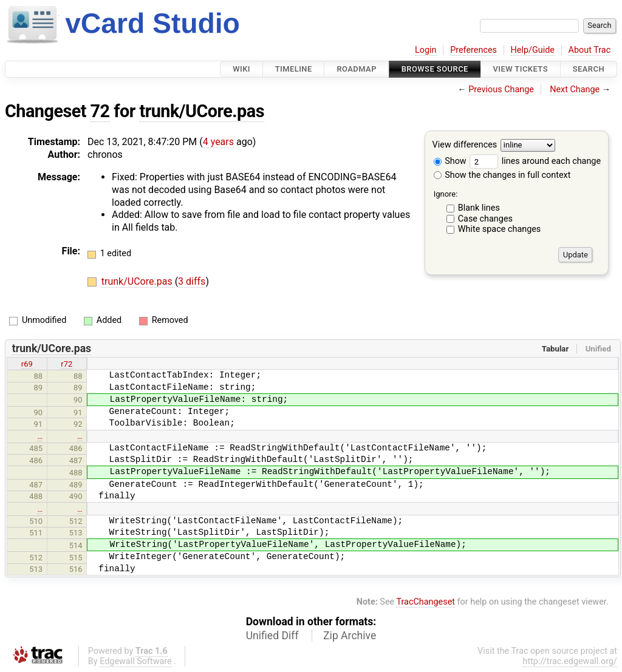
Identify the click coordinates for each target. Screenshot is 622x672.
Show (450, 161)
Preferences (473, 50)
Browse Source (435, 69)
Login (426, 50)
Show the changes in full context (502, 175)
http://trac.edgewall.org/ (570, 661)
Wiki (241, 69)
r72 (67, 364)
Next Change (575, 90)
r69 (27, 364)
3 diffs (192, 281)
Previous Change (501, 90)
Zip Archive (350, 636)
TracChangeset (425, 602)
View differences (465, 145)
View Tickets (521, 69)
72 (100, 111)
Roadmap (357, 69)
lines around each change (535, 161)
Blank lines (479, 208)
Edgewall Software (136, 661)
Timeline (294, 69)
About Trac (590, 50)
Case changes (485, 219)
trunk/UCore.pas (202, 111)
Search (589, 69)
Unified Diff (272, 636)
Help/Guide (533, 50)
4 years (218, 142)
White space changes (500, 229)
